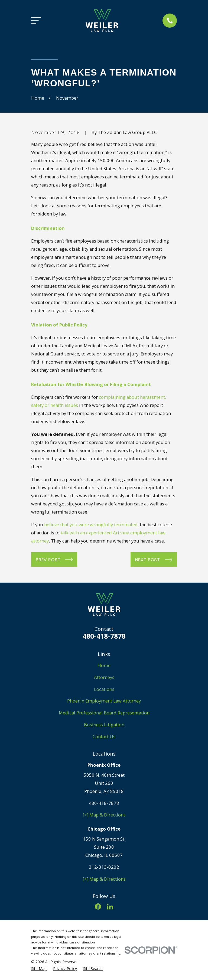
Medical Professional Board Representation (104, 713)
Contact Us (104, 736)
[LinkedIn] (110, 906)
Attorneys (104, 677)
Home (104, 665)
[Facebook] (98, 906)
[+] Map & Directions (104, 815)
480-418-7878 (104, 636)
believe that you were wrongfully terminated (91, 525)
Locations (104, 689)
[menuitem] (39, 968)
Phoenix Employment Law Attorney (104, 701)
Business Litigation (104, 725)
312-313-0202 (104, 867)
